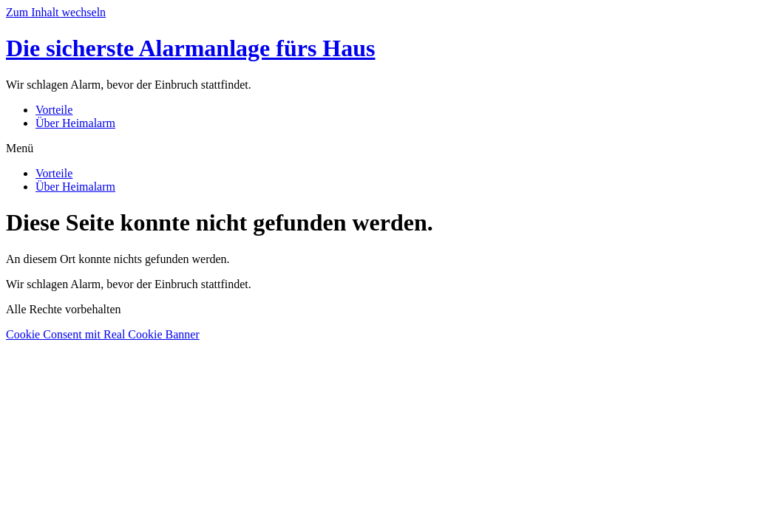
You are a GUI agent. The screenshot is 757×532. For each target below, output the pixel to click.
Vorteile (54, 110)
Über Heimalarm (75, 123)
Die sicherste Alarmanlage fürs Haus (191, 48)
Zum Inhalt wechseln (56, 12)
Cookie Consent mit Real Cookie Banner (103, 334)
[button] (378, 149)
